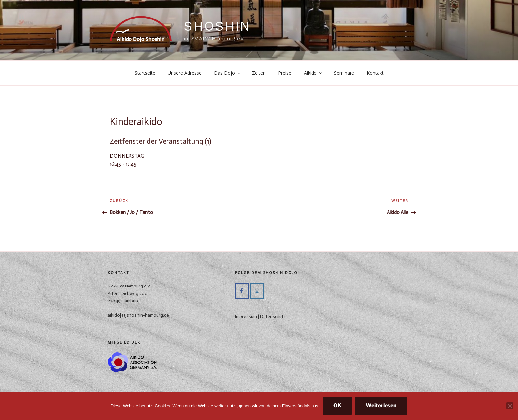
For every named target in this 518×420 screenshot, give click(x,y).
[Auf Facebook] (242, 291)
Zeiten (259, 73)
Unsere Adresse (185, 73)
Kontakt (375, 73)
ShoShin (217, 26)
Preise (285, 73)
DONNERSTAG (127, 156)
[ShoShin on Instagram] (257, 291)
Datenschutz (273, 316)
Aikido (314, 73)
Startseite (145, 73)
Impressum (246, 316)
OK (337, 406)
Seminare (344, 73)
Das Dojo (228, 73)
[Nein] (510, 406)
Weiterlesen (381, 406)
